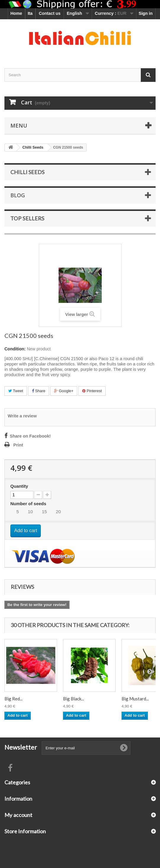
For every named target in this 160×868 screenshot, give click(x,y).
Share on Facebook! (30, 436)
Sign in (146, 13)
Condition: (15, 349)
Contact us (50, 13)
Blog (18, 195)
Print (18, 445)
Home (16, 13)
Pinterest (92, 391)
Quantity (19, 486)
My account (18, 815)
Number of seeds (29, 504)
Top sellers (27, 218)
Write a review (22, 416)
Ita (30, 13)
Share (39, 391)
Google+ (64, 391)
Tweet (16, 391)
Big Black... (73, 699)
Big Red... (13, 699)
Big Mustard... (135, 699)
